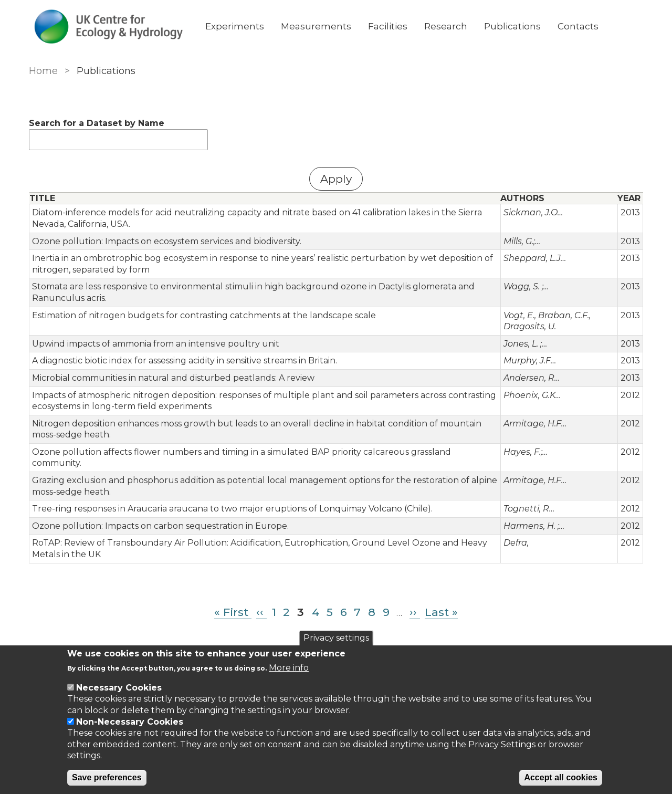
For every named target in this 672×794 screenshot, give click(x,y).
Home (43, 71)
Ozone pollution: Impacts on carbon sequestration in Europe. (160, 526)
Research (446, 26)
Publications (512, 26)
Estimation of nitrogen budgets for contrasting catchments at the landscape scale (204, 315)
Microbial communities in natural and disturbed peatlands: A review (173, 378)
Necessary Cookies (119, 688)
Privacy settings (336, 638)
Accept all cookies (561, 777)
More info (289, 668)
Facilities (388, 26)
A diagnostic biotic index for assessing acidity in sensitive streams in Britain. (185, 361)
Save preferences (107, 777)
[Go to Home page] (109, 27)
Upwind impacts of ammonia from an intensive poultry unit (156, 344)
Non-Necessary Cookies (130, 722)
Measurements (316, 26)
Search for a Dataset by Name (97, 123)
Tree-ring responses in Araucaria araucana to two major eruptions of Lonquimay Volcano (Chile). (232, 509)
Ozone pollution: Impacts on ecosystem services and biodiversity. (167, 241)
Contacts (578, 26)
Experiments (235, 26)
